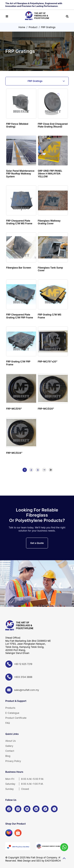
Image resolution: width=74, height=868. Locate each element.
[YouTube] (27, 809)
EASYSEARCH (53, 861)
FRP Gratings (48, 27)
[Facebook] (9, 809)
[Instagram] (18, 809)
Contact (10, 751)
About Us (10, 741)
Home (22, 27)
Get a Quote (37, 543)
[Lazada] (9, 833)
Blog (8, 756)
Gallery (9, 746)
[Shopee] (18, 833)
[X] (54, 809)
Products (10, 708)
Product (33, 27)
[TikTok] (45, 809)
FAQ (8, 723)
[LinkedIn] (36, 809)
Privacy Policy (13, 761)
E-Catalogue (12, 713)
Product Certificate (16, 718)
